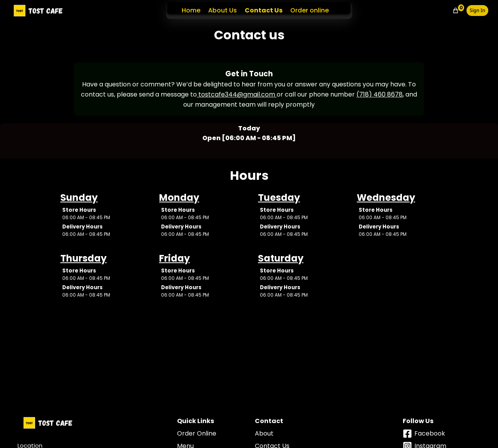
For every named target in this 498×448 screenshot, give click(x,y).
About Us (223, 10)
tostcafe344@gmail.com (237, 94)
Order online (309, 10)
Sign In (477, 10)
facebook (424, 434)
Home (191, 10)
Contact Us (264, 10)
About (264, 433)
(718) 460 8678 (380, 94)
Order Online (197, 433)
